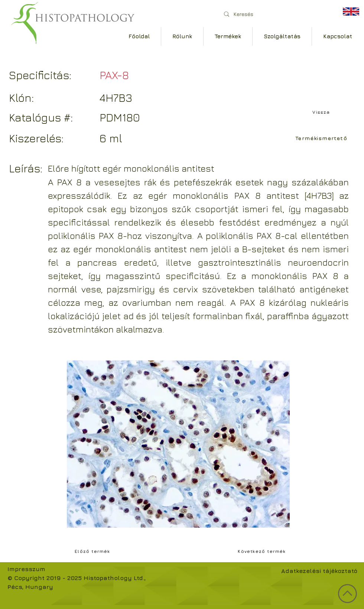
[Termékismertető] (322, 138)
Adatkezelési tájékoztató (319, 571)
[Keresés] (275, 14)
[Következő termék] (263, 551)
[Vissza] (322, 112)
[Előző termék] (93, 551)
